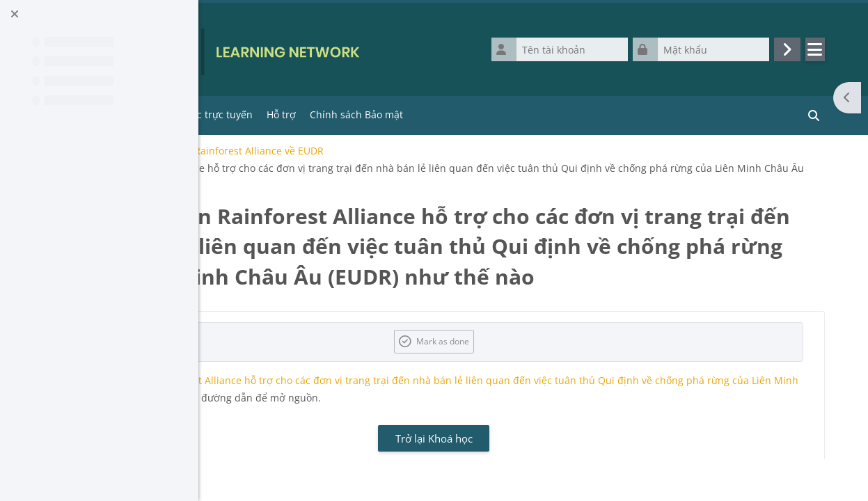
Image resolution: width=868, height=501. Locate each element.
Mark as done (542, 371)
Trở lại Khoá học (533, 468)
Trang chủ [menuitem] (262, 114)
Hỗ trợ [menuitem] (470, 114)
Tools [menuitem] (312, 114)
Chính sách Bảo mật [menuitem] (545, 114)
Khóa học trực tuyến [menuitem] (394, 114)
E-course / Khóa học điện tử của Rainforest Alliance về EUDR (372, 151)
